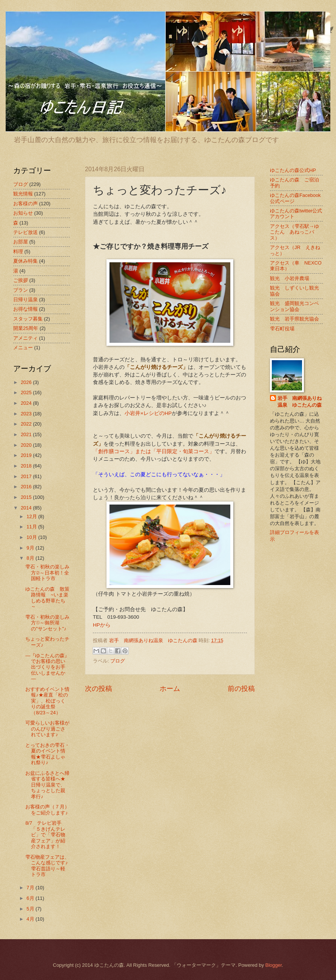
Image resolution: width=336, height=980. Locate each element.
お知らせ (23, 213)
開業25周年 (26, 328)
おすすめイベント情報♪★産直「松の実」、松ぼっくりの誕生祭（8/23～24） (47, 701)
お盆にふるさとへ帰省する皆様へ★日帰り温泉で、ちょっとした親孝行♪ (47, 785)
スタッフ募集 (28, 319)
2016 (27, 487)
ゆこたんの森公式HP (293, 170)
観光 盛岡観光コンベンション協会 (294, 306)
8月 (31, 558)
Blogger (274, 965)
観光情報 (23, 194)
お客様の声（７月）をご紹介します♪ (47, 810)
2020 (27, 445)
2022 (27, 424)
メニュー (23, 348)
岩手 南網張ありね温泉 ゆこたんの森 (300, 402)
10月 (32, 537)
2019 (27, 455)
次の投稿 (99, 689)
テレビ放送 (25, 232)
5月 (31, 909)
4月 (31, 919)
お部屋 (21, 242)
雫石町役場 (282, 329)
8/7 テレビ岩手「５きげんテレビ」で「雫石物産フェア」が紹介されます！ (45, 835)
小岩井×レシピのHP (148, 413)
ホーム (170, 689)
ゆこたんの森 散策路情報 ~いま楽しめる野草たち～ (47, 598)
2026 (27, 382)
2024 (27, 403)
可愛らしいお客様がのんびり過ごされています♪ (47, 729)
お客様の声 (25, 204)
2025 (27, 392)
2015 (27, 497)
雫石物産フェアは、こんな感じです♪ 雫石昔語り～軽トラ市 (49, 866)
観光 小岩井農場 (290, 278)
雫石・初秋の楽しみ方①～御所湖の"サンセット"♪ (47, 623)
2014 (27, 508)
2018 (27, 466)
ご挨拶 (21, 280)
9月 (31, 548)
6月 (31, 898)
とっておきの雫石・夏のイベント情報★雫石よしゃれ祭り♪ (47, 754)
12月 (32, 516)
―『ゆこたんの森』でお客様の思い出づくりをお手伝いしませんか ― (47, 667)
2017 (27, 476)
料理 (18, 252)
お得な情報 (25, 309)
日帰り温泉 (25, 300)
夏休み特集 (25, 261)
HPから (102, 625)
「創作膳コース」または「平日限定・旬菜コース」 (154, 451)
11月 (32, 527)
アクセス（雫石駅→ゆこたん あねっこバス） (294, 232)
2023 (27, 414)
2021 (27, 434)
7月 (31, 888)
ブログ (118, 661)
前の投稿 (241, 689)
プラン (21, 290)
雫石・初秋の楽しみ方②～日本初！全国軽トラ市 (47, 573)
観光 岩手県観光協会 (294, 319)
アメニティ (25, 338)
